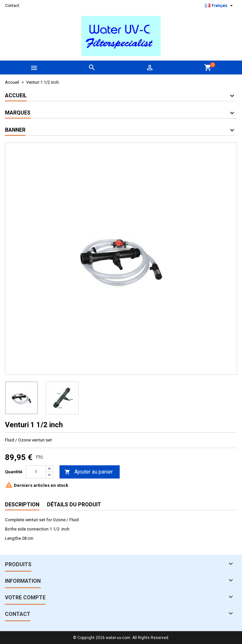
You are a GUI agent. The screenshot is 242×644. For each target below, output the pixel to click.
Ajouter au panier (89, 472)
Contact (12, 6)
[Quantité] (36, 472)
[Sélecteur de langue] (220, 6)
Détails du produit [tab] (74, 505)
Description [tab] (22, 505)
